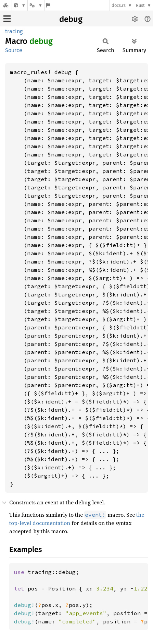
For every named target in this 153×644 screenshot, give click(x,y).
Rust (140, 5)
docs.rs (119, 5)
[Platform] (36, 5)
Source (14, 50)
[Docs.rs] (6, 5)
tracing (14, 31)
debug (71, 19)
